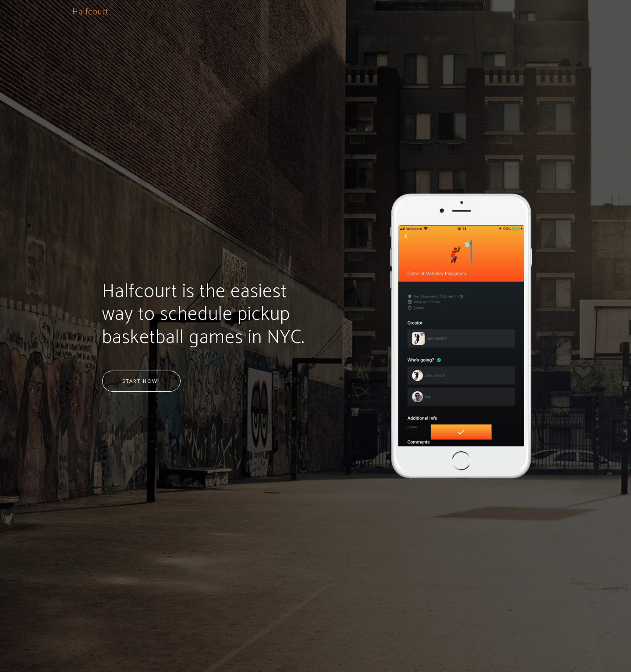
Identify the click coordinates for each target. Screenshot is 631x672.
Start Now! (141, 381)
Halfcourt (90, 12)
